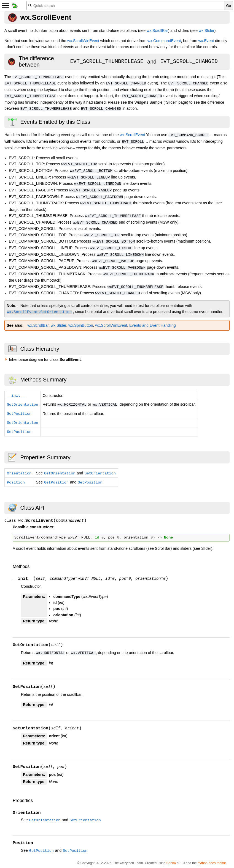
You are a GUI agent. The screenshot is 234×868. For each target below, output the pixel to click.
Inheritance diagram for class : (45, 359)
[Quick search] (125, 6)
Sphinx (171, 863)
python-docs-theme (212, 863)
